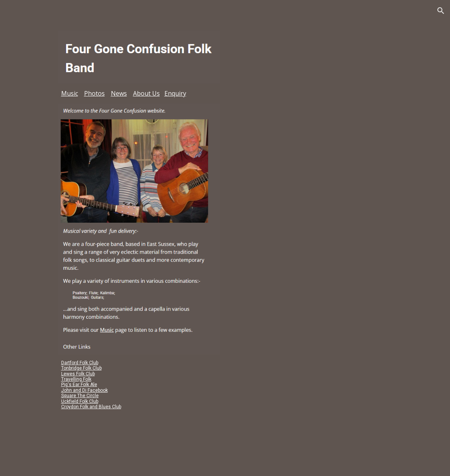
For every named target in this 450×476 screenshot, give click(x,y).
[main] (139, 94)
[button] (441, 11)
